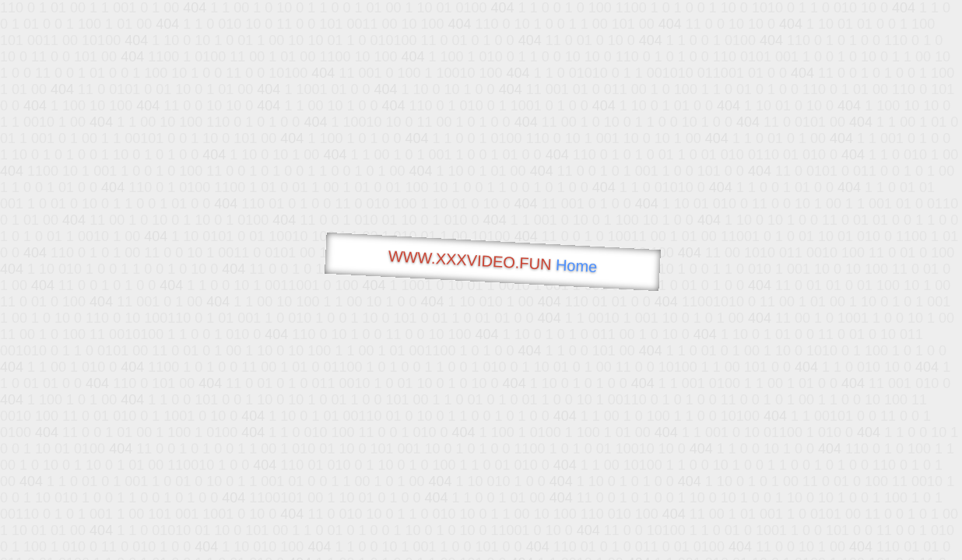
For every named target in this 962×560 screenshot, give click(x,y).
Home (576, 266)
